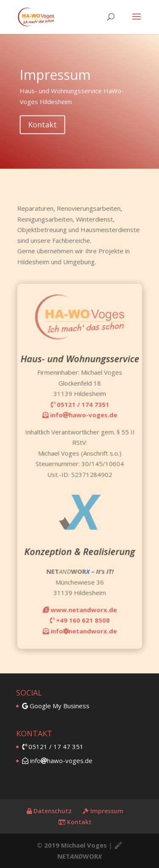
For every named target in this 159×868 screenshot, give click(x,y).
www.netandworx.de (79, 597)
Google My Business (56, 706)
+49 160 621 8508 (79, 607)
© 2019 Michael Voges (72, 845)
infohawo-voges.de (57, 761)
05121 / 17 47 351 (53, 746)
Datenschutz (49, 811)
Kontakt (45, 123)
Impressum (103, 811)
